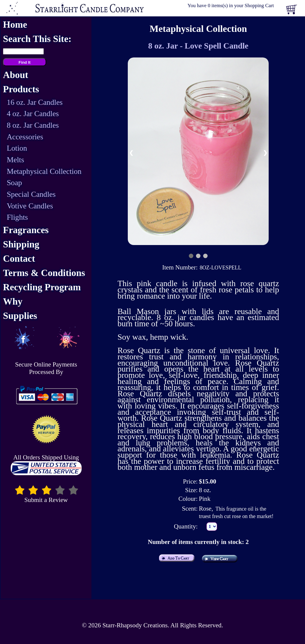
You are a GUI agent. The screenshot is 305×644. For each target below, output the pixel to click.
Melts (15, 160)
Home (15, 25)
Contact (19, 259)
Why (13, 301)
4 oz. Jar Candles (33, 114)
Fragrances (26, 230)
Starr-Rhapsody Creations (135, 625)
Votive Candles (30, 206)
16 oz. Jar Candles (35, 102)
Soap (14, 183)
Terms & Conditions (44, 273)
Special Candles (31, 194)
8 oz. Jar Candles (33, 125)
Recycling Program (42, 287)
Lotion (17, 148)
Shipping (21, 244)
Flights (17, 217)
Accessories (25, 137)
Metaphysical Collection (44, 171)
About (16, 75)
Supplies (20, 316)
